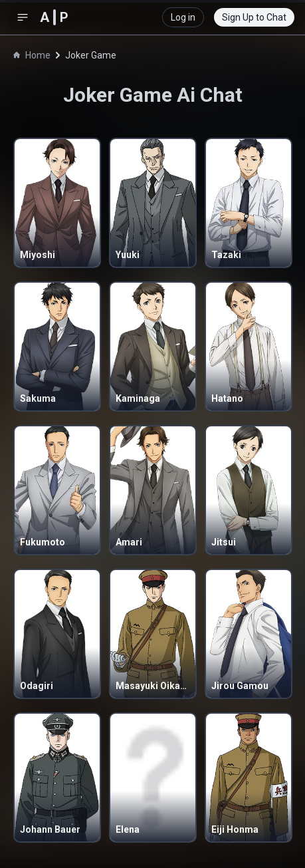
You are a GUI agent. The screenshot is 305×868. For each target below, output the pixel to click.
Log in (183, 17)
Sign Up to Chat (254, 17)
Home (32, 55)
